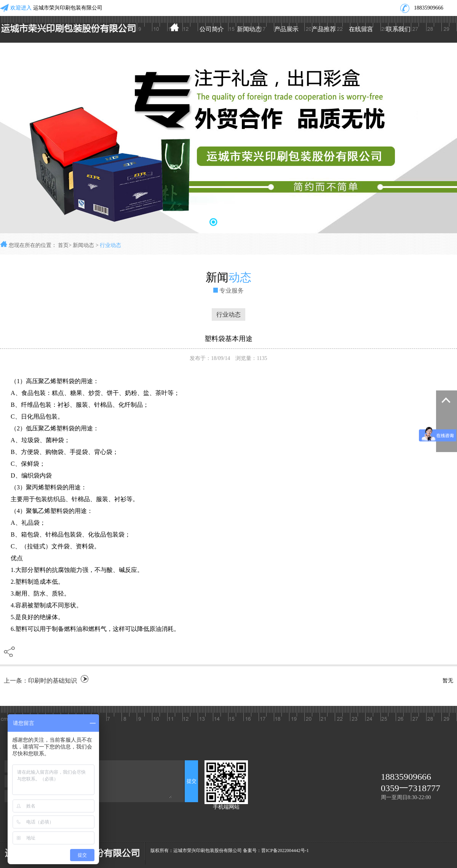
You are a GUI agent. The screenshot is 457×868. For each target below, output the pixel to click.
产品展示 (286, 29)
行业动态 (110, 245)
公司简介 (212, 29)
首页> (65, 245)
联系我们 (398, 29)
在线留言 (361, 29)
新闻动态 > (86, 245)
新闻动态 (249, 29)
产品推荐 (324, 29)
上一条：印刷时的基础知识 (40, 681)
